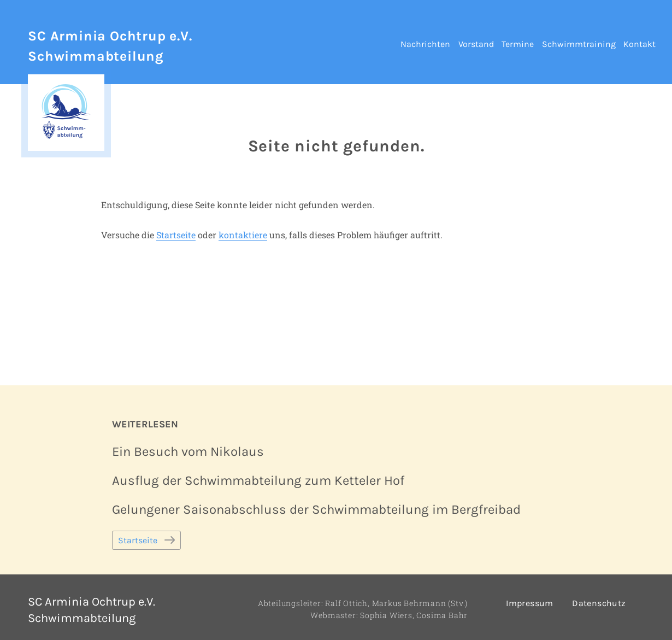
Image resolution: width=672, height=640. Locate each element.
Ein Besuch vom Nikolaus (188, 451)
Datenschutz (599, 603)
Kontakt (639, 44)
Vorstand (476, 44)
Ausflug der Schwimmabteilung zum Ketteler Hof (258, 480)
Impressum (530, 603)
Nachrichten (425, 44)
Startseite (176, 235)
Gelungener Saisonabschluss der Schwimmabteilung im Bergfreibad (316, 509)
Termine (518, 44)
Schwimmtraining (579, 44)
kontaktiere (243, 235)
